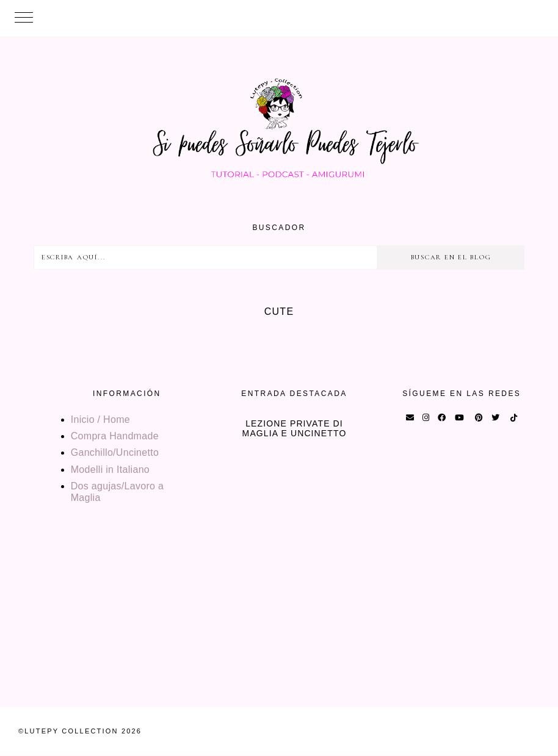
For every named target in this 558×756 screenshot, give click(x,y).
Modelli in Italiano (110, 470)
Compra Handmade (115, 436)
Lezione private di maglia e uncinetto (295, 428)
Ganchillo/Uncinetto (115, 452)
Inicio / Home (100, 419)
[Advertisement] (279, 622)
